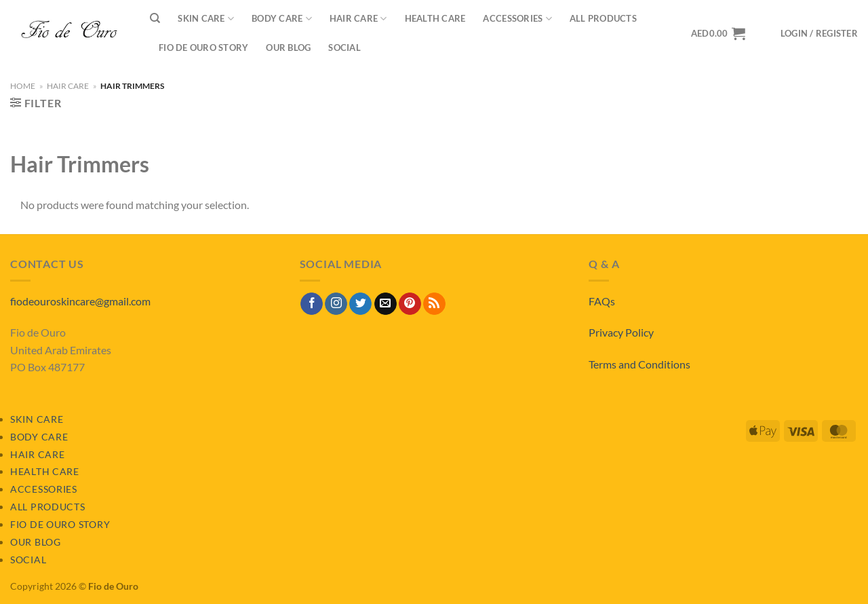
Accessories (517, 19)
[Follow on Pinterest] (410, 304)
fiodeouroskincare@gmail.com (80, 301)
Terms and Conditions (639, 364)
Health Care (435, 18)
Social (344, 48)
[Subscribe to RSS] (434, 304)
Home (23, 86)
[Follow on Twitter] (360, 304)
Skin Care (206, 19)
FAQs (602, 301)
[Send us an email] (386, 304)
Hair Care (358, 19)
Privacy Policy (621, 332)
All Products (603, 18)
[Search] (155, 18)
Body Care (282, 19)
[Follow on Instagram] (336, 304)
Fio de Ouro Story (203, 48)
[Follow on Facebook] (312, 304)
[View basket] (718, 33)
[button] (819, 34)
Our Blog (288, 48)
